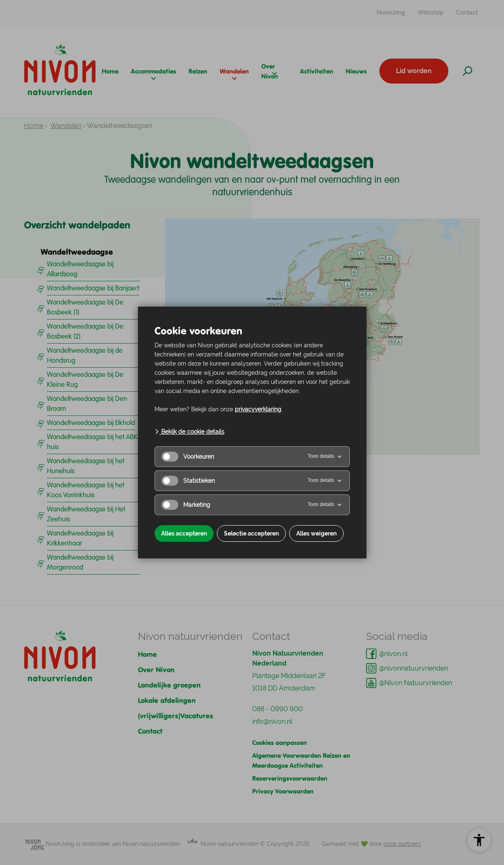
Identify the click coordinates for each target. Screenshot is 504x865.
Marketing (186, 505)
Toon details (325, 457)
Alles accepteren (184, 533)
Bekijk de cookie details (189, 432)
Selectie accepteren (251, 533)
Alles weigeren (316, 533)
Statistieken (188, 481)
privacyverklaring (258, 409)
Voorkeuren (188, 457)
